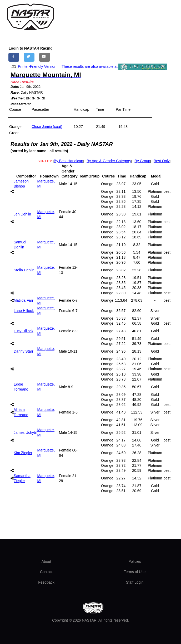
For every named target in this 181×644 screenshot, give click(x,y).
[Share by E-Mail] (45, 57)
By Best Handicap (69, 161)
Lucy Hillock (24, 331)
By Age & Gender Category (109, 161)
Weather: (18, 98)
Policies (135, 561)
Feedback (46, 582)
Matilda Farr (24, 300)
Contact (46, 572)
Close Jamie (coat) (47, 127)
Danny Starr (24, 351)
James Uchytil (25, 432)
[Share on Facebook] (14, 57)
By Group (142, 161)
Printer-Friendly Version (33, 66)
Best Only (162, 161)
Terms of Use (135, 572)
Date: (15, 87)
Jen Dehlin (22, 214)
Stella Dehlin (24, 270)
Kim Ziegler (23, 453)
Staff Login (135, 582)
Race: (15, 92)
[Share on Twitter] (29, 57)
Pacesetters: (21, 104)
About (46, 561)
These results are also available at (89, 66)
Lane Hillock (24, 311)
